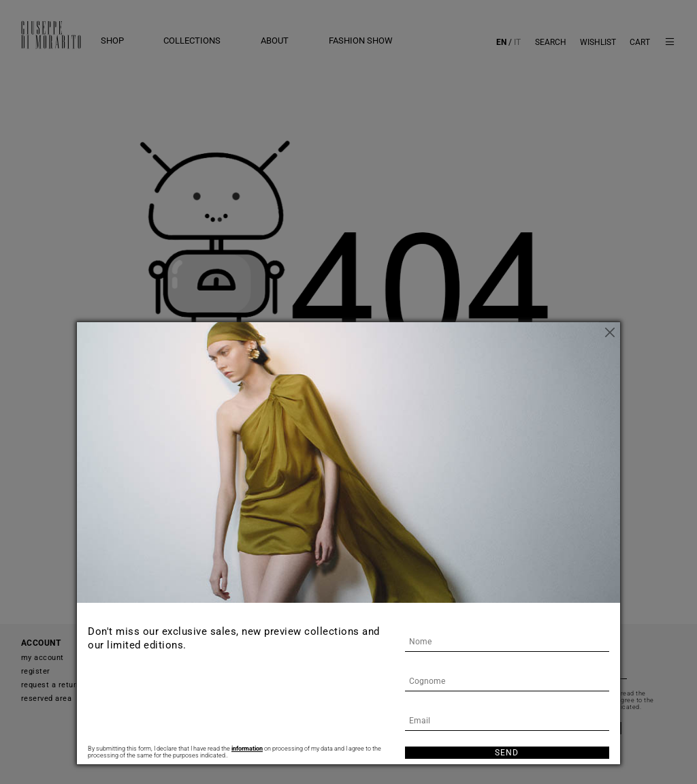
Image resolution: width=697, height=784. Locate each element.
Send (507, 753)
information (247, 749)
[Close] (610, 332)
